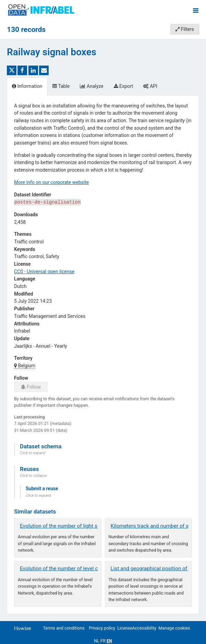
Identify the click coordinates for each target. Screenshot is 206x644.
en (109, 641)
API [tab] (150, 86)
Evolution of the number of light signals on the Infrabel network (93, 526)
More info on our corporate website (51, 182)
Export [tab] (124, 86)
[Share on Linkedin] (33, 70)
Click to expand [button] (33, 453)
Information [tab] (27, 86)
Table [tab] (61, 86)
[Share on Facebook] (22, 70)
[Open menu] (196, 10)
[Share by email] (44, 70)
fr (103, 641)
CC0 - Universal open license (44, 272)
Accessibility (144, 628)
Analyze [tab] (92, 86)
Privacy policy (102, 628)
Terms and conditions (64, 628)
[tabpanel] (103, 355)
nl (97, 641)
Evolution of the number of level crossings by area (78, 568)
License (125, 628)
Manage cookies (174, 628)
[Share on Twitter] (12, 70)
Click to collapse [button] (33, 476)
